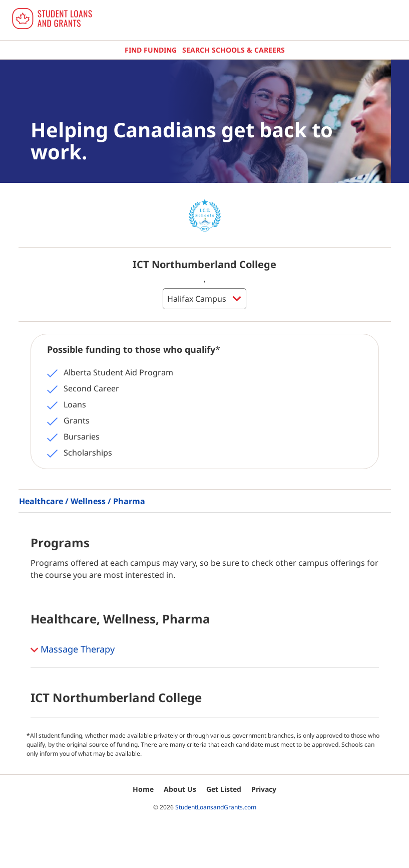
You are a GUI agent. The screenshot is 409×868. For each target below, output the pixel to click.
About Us (180, 789)
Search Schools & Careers (234, 50)
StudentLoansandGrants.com (216, 807)
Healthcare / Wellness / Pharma (82, 501)
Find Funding (151, 50)
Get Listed (224, 789)
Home (143, 789)
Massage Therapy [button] (73, 650)
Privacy (264, 789)
